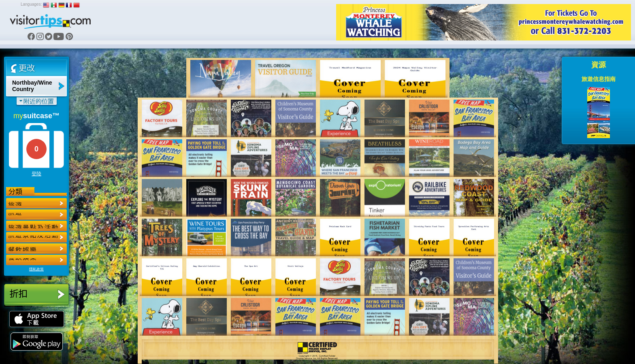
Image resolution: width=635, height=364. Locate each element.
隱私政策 (36, 269)
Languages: (31, 4)
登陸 (36, 174)
